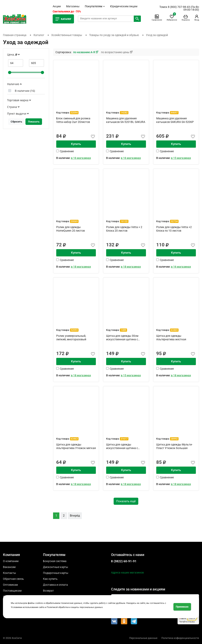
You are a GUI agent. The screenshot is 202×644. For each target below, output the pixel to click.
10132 (124, 221)
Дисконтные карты (56, 567)
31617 (124, 439)
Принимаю (182, 607)
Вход (197, 18)
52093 (74, 330)
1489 (123, 330)
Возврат (48, 591)
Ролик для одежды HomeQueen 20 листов (71, 229)
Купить (76, 144)
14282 (124, 113)
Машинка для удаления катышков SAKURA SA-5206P (175, 120)
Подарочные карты (56, 573)
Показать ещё (126, 501)
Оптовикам (10, 585)
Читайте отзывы (188, 619)
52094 (74, 113)
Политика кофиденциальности (180, 638)
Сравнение (157, 18)
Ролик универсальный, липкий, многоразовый (71, 338)
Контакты (9, 573)
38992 (174, 439)
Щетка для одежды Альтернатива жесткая (171, 338)
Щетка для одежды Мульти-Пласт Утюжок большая (174, 446)
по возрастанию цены (117, 52)
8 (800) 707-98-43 (179, 7)
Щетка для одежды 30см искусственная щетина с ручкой (122, 338)
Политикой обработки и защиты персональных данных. (75, 607)
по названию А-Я (86, 52)
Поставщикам (12, 591)
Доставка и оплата (55, 585)
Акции (57, 6)
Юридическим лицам (124, 6)
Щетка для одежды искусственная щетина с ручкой (122, 446)
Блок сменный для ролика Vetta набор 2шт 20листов (73, 120)
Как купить (50, 579)
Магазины (73, 6)
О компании (11, 561)
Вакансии (9, 567)
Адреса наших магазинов (127, 573)
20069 (74, 221)
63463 (74, 439)
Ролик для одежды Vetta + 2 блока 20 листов (124, 229)
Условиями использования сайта (28, 607)
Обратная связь (13, 579)
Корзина (186, 18)
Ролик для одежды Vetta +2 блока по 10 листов (174, 229)
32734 (174, 221)
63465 (174, 330)
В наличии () (25, 91)
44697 (174, 113)
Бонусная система (55, 561)
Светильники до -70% (67, 11)
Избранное (172, 18)
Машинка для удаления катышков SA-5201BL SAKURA (126, 120)
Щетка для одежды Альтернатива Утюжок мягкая (76, 446)
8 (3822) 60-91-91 (124, 561)
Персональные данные (143, 638)
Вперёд (75, 516)
